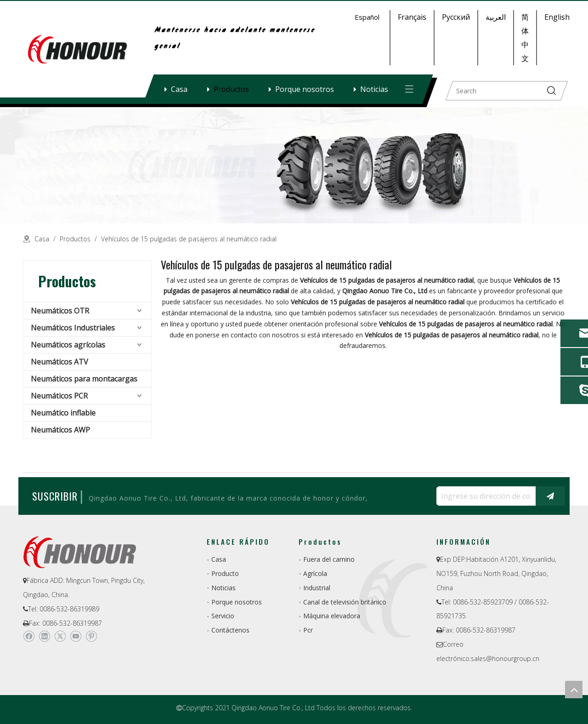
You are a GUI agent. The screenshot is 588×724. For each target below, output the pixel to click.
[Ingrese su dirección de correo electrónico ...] (484, 496)
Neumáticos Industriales (73, 328)
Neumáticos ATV (59, 362)
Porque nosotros (305, 89)
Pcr (308, 630)
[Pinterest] (91, 636)
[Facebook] (29, 636)
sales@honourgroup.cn (505, 658)
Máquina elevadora (332, 616)
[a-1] (294, 165)
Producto (225, 573)
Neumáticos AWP (60, 430)
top (574, 690)
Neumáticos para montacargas (84, 379)
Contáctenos (230, 630)
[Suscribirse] (550, 496)
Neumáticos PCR (59, 396)
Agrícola (315, 573)
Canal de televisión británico (345, 602)
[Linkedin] (44, 636)
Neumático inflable (63, 413)
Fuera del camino (329, 559)
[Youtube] (76, 636)
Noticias (374, 89)
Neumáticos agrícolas (68, 345)
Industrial (317, 588)
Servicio (223, 616)
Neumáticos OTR (60, 311)
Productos (231, 89)
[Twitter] (60, 636)
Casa (179, 89)
